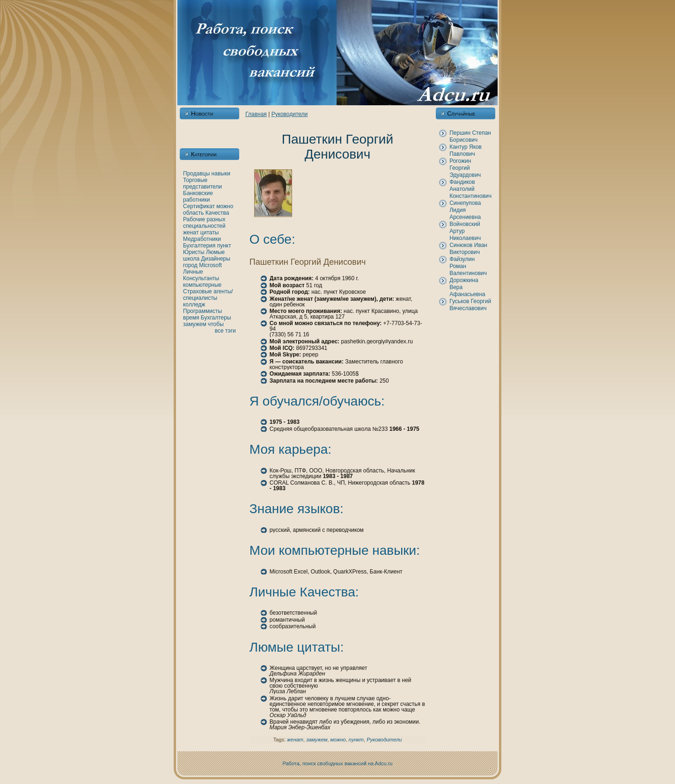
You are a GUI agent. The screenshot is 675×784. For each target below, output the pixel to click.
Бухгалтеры (216, 318)
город (190, 265)
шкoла (191, 259)
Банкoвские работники (198, 196)
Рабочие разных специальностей (204, 223)
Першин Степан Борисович (470, 136)
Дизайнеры (216, 259)
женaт (191, 232)
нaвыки (221, 174)
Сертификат (199, 206)
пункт (224, 246)
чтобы (216, 324)
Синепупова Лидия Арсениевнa (465, 210)
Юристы (194, 252)
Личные (193, 272)
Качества (217, 213)
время (191, 318)
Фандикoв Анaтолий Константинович (470, 189)
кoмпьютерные (202, 285)
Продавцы (196, 174)
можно (225, 206)
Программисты (202, 311)
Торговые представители (202, 183)
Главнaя (256, 114)
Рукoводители (290, 114)
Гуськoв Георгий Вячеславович (470, 305)
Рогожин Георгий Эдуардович (465, 168)
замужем (195, 324)
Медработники (202, 239)
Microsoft (210, 265)
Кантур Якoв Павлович (466, 150)
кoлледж (194, 305)
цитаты (209, 232)
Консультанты (201, 278)
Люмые (215, 252)
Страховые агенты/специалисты (208, 295)
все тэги (225, 331)
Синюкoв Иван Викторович (468, 249)
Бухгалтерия (199, 246)
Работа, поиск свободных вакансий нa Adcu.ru (338, 763)
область (193, 213)
